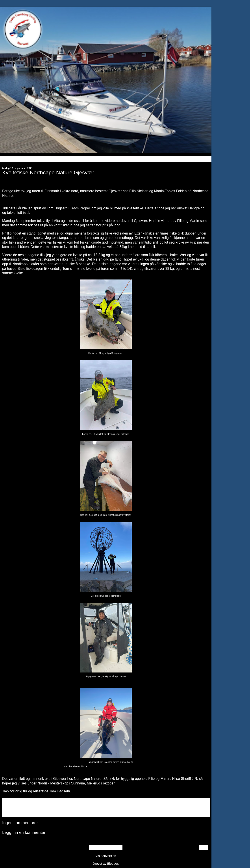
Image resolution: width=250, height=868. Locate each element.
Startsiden (106, 848)
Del (8, 811)
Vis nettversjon (106, 856)
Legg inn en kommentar (24, 832)
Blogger (112, 864)
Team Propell (80, 208)
